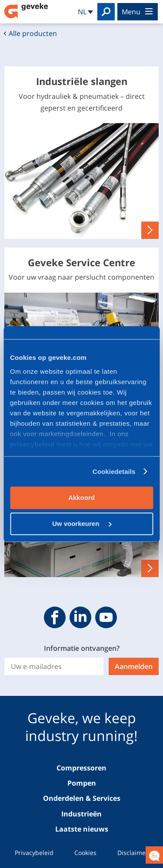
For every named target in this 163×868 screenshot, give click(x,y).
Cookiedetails (114, 472)
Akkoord (81, 498)
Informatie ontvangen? (82, 648)
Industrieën (81, 814)
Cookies (85, 853)
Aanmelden (134, 666)
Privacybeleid (34, 853)
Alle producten (33, 33)
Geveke (26, 11)
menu (137, 12)
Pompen (82, 783)
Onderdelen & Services (82, 798)
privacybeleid (33, 444)
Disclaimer (133, 853)
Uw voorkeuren (82, 524)
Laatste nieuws (82, 829)
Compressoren (81, 768)
